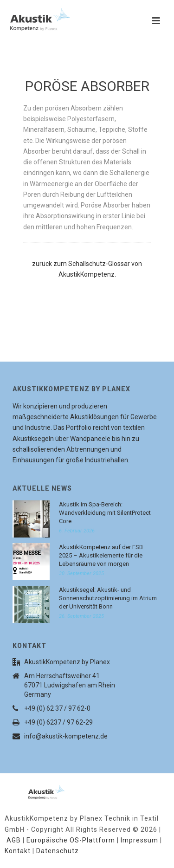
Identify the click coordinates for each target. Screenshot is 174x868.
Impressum (139, 840)
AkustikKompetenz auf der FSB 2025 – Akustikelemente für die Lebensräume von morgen (101, 555)
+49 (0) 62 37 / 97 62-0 (57, 708)
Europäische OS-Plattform (71, 840)
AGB (14, 840)
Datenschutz (58, 851)
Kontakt (18, 851)
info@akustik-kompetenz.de (66, 736)
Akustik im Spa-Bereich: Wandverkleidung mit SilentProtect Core (105, 513)
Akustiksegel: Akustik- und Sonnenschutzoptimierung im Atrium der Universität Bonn (108, 598)
